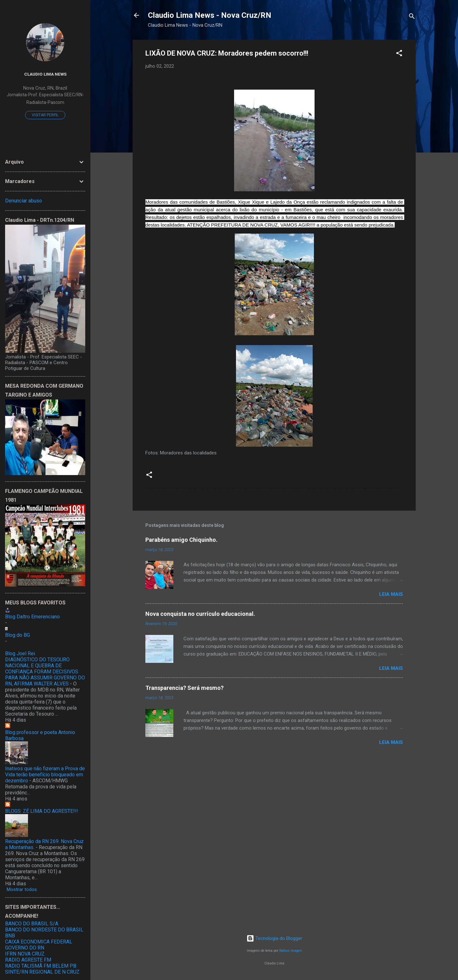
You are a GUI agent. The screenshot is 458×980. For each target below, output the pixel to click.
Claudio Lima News (45, 74)
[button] (399, 54)
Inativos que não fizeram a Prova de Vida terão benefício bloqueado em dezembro (45, 775)
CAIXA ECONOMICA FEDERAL (39, 942)
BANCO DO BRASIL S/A (32, 924)
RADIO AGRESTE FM (28, 960)
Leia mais (391, 594)
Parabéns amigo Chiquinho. (181, 540)
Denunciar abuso (24, 201)
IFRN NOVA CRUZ (25, 954)
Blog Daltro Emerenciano (32, 617)
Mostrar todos (22, 889)
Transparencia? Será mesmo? (184, 688)
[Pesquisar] (412, 17)
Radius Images (291, 951)
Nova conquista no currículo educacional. (200, 614)
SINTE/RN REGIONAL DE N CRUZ (42, 972)
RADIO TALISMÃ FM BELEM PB (41, 966)
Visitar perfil (45, 115)
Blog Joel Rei (20, 653)
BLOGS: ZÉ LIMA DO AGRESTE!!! (42, 811)
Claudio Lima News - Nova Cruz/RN (210, 15)
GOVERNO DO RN (25, 948)
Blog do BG (17, 635)
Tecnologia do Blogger (274, 938)
